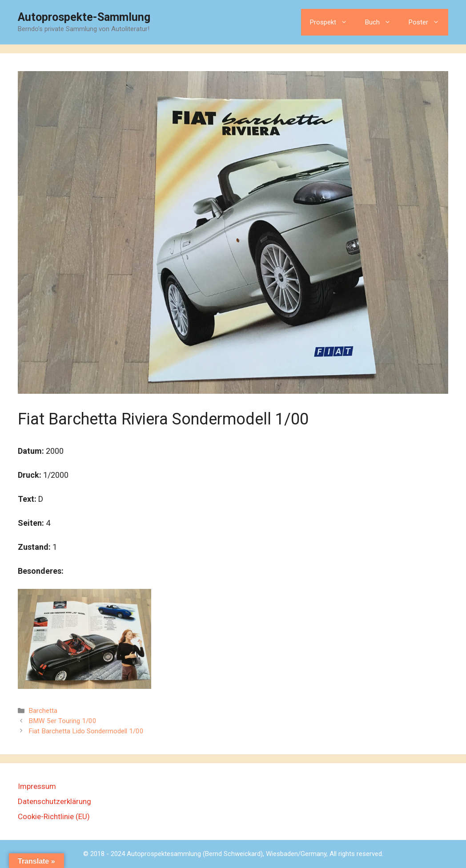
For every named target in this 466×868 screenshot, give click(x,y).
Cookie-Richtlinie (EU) (54, 816)
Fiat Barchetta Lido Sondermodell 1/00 (86, 731)
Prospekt (333, 22)
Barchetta (43, 711)
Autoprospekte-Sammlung (84, 17)
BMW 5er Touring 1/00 (62, 721)
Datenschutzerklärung (54, 801)
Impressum (37, 786)
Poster (428, 22)
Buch (382, 22)
